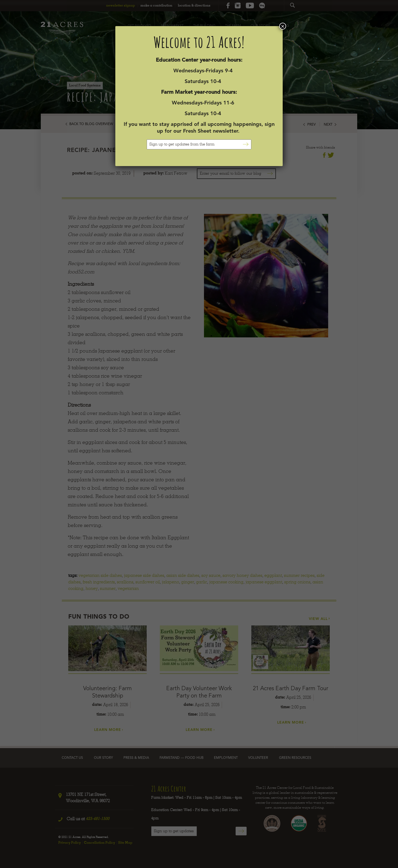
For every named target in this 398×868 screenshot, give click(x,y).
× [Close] (283, 26)
